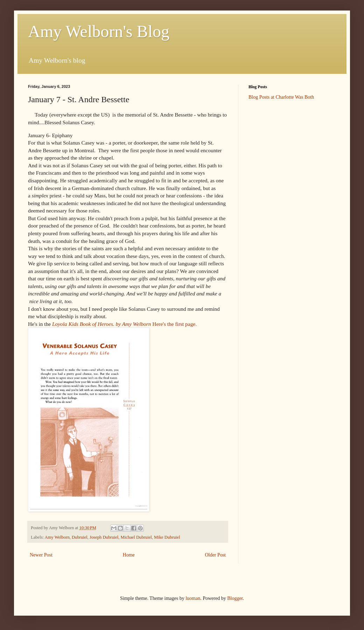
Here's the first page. (125, 324)
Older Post (216, 555)
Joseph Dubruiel (104, 537)
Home (129, 555)
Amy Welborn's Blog (99, 31)
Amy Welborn (57, 537)
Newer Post (41, 555)
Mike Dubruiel (167, 537)
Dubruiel (80, 537)
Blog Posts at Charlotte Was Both (281, 97)
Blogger (235, 598)
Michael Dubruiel (136, 537)
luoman (193, 598)
